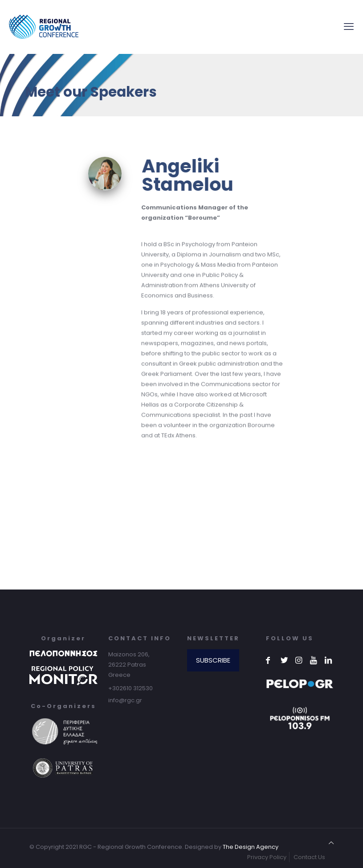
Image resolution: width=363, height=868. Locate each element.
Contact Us (309, 857)
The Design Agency (251, 847)
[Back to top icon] (331, 843)
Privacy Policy (267, 857)
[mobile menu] (349, 27)
